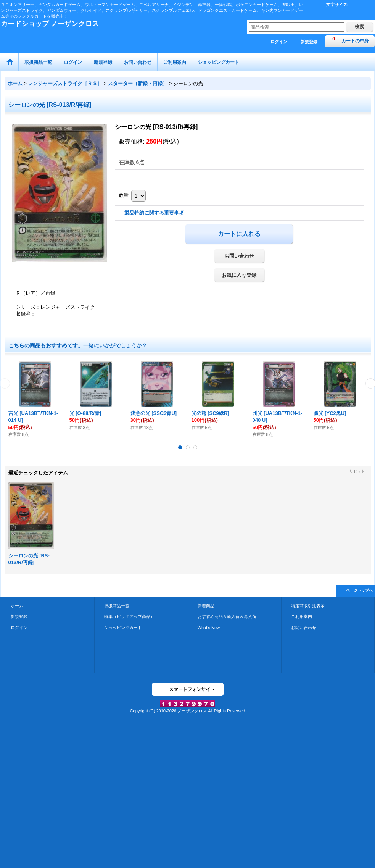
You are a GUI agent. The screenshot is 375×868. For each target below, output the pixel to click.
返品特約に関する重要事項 (154, 213)
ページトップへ (359, 590)
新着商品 (206, 606)
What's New (209, 628)
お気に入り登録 (239, 275)
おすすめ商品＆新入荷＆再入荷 (227, 616)
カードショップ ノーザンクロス (50, 24)
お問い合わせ (239, 256)
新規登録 (309, 42)
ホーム (17, 606)
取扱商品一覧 (117, 606)
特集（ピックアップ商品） (129, 616)
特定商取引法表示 (308, 606)
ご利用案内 (302, 616)
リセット (357, 471)
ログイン (279, 42)
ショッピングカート (123, 628)
